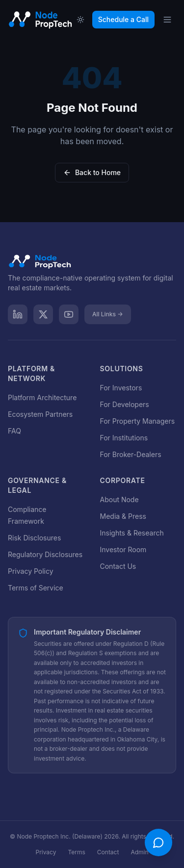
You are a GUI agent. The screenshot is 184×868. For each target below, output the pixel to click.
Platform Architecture (42, 397)
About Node (119, 499)
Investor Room (123, 549)
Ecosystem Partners (40, 414)
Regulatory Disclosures (45, 554)
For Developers (125, 404)
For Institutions (124, 438)
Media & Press (123, 516)
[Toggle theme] (80, 20)
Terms (76, 852)
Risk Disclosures (34, 538)
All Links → (108, 314)
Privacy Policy (31, 571)
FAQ (14, 431)
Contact (108, 852)
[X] (43, 314)
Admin (139, 852)
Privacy (46, 852)
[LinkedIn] (18, 314)
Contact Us (118, 566)
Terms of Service (36, 588)
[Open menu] (167, 20)
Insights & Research (132, 533)
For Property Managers (138, 421)
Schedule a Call (123, 19)
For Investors (121, 388)
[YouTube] (69, 314)
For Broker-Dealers (131, 454)
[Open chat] (158, 842)
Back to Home (92, 172)
